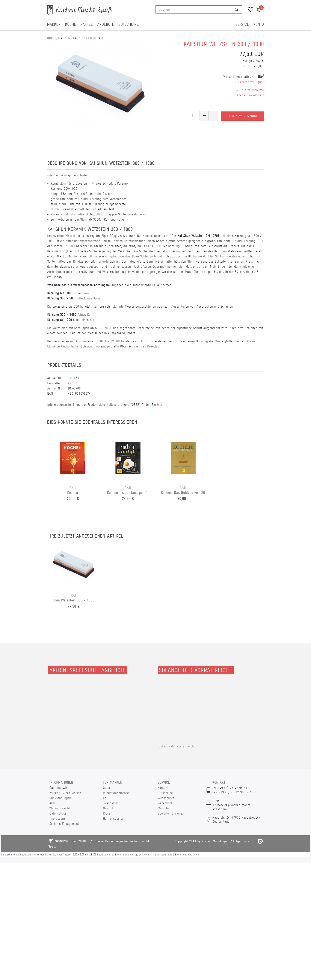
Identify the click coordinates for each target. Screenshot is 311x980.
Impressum (57, 818)
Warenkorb (165, 803)
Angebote (106, 24)
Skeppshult (111, 803)
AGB (52, 803)
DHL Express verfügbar (248, 82)
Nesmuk (108, 808)
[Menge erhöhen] (204, 115)
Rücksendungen (60, 798)
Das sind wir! (59, 788)
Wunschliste (166, 798)
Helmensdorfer (113, 818)
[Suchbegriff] (193, 9)
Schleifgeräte (92, 38)
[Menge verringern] (213, 115)
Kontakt (163, 788)
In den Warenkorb (242, 115)
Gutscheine (129, 24)
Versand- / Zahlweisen (65, 793)
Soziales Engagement (64, 824)
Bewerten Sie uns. (170, 813)
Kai (75, 38)
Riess (107, 813)
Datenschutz (58, 813)
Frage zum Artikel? (250, 95)
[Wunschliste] (249, 10)
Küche (71, 24)
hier (160, 405)
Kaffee (87, 24)
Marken (54, 24)
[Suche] (236, 9)
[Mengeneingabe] (192, 115)
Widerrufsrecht (60, 808)
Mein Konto (165, 808)
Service (242, 24)
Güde (106, 788)
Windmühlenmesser (116, 793)
